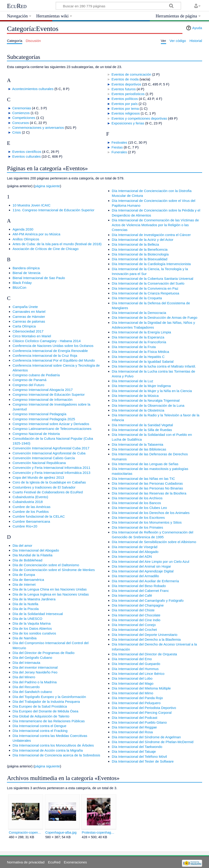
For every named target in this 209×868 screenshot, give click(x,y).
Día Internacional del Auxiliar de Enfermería (145, 581)
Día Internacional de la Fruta (134, 347)
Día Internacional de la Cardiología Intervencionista (151, 264)
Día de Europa (24, 575)
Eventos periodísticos (128, 94)
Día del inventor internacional (35, 667)
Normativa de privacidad (26, 862)
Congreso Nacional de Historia (36, 434)
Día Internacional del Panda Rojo (137, 698)
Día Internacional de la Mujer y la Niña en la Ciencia (152, 391)
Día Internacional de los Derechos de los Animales (151, 513)
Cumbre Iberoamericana (31, 521)
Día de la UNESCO (27, 619)
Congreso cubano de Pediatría (36, 375)
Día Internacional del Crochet (134, 630)
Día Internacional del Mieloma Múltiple (141, 688)
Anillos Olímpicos (26, 239)
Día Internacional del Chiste (133, 610)
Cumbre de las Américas (32, 507)
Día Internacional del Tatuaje (134, 751)
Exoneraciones (75, 862)
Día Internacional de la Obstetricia (138, 410)
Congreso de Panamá (30, 380)
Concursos (21, 123)
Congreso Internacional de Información (43, 400)
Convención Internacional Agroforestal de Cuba (49, 453)
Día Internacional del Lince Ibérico (138, 674)
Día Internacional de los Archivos (137, 498)
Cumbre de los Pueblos (31, 512)
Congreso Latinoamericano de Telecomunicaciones (52, 429)
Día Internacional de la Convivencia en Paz (145, 288)
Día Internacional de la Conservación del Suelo (148, 283)
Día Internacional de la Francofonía (139, 342)
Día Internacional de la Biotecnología (140, 254)
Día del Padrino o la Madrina (35, 682)
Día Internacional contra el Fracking (40, 731)
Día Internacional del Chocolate (136, 615)
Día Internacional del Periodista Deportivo (144, 708)
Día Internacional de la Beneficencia (140, 249)
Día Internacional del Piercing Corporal (142, 713)
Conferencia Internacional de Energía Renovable (50, 351)
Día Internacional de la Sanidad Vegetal (142, 425)
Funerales (119, 152)
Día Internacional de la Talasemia (137, 444)
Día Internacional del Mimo (133, 693)
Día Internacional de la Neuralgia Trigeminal (146, 400)
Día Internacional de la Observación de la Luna (148, 405)
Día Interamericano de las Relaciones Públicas (49, 721)
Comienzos (21, 113)
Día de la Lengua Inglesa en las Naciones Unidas (51, 594)
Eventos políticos (125, 99)
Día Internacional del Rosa (132, 732)
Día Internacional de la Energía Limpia (141, 332)
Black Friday (22, 283)
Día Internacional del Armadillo (135, 576)
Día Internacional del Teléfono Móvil (139, 757)
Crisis (16, 132)
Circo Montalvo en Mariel (32, 336)
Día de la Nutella (25, 604)
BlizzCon (19, 287)
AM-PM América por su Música (36, 234)
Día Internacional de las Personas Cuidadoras (147, 483)
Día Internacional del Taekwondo (137, 747)
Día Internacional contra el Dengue (40, 726)
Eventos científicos (27, 152)
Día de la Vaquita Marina (32, 623)
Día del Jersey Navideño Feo (35, 672)
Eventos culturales (26, 156)
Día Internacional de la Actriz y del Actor (143, 240)
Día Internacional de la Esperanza (138, 337)
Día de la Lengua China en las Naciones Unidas (50, 589)
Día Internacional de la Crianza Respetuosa (146, 293)
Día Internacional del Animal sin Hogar (141, 566)
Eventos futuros (124, 89)
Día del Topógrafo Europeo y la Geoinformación (49, 697)
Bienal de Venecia (27, 273)
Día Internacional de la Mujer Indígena (141, 386)
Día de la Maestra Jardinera (34, 599)
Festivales (119, 142)
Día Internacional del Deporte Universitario (145, 635)
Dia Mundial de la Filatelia (33, 555)
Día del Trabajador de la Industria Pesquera (46, 702)
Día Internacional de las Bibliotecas (139, 449)
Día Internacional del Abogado (135, 552)
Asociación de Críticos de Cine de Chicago (46, 249)
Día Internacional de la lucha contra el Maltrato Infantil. (154, 366)
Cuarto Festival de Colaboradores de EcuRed (48, 492)
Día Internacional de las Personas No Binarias (147, 488)
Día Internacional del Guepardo (136, 664)
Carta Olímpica (24, 326)
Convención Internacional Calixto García (44, 458)
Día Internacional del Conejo (134, 625)
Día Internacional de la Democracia (139, 313)
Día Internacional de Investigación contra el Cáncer (151, 235)
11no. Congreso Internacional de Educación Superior (54, 210)
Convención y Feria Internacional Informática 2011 (51, 468)
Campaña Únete (25, 307)
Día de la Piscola (26, 609)
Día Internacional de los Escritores (138, 518)
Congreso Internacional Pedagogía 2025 (44, 419)
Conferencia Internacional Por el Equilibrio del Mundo (54, 360)
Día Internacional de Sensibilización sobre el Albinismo (154, 542)
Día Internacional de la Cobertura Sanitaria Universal (153, 279)
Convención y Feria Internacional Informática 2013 (51, 473)
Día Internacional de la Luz (133, 381)
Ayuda (197, 28)
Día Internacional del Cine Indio (136, 620)
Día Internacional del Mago (133, 683)
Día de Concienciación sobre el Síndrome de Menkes (54, 570)
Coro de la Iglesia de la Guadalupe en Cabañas (49, 482)
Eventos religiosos (126, 113)
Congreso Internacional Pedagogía (40, 414)
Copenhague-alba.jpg (61, 832)
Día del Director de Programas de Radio (44, 653)
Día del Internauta (26, 663)
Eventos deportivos (126, 84)
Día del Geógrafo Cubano (32, 658)
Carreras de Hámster (29, 317)
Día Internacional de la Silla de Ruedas (142, 430)
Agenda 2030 (23, 229)
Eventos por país (125, 104)
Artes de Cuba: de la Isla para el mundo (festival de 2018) (57, 244)
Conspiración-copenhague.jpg (26, 832)
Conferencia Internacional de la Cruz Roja (45, 356)
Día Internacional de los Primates (137, 527)
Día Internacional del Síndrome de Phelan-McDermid (153, 742)
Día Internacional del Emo (132, 659)
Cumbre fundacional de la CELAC (39, 516)
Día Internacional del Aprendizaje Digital (143, 571)
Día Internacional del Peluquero (136, 703)
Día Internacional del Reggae (134, 727)
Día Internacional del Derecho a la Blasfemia (146, 639)
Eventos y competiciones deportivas (139, 118)
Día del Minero (24, 677)
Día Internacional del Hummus (135, 669)
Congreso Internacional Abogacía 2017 (43, 390)
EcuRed (17, 6)
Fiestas (117, 147)
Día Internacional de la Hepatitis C (138, 357)
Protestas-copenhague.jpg (99, 832)
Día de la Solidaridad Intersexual (38, 614)
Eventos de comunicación (131, 74)
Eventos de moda (125, 79)
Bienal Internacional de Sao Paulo (39, 278)
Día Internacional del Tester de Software (143, 761)
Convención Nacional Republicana (39, 463)
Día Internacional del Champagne (138, 605)
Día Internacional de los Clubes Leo (139, 508)
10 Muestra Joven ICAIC (32, 205)
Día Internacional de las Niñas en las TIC (143, 479)
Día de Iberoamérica (28, 580)
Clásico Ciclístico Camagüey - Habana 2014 (47, 341)
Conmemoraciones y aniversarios (38, 128)
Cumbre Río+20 (25, 526)
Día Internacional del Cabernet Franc (140, 591)
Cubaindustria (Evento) (30, 497)
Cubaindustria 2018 (28, 502)
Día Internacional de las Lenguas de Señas (145, 464)
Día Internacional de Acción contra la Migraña (48, 750)
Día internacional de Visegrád (135, 547)
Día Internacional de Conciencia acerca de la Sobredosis (56, 755)
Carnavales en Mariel (29, 312)
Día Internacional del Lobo (132, 678)
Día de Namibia (25, 638)
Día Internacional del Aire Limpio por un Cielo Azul (151, 562)
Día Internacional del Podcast (135, 718)
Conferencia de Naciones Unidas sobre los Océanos (53, 346)
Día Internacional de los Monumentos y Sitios (147, 522)
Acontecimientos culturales (33, 89)
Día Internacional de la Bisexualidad (140, 259)
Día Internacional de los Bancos (136, 503)
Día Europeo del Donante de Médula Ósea (45, 711)
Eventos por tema (125, 108)
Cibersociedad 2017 (28, 331)
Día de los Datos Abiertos (32, 628)
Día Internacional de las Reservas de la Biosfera (149, 493)
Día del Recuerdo (26, 687)
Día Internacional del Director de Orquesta (144, 654)
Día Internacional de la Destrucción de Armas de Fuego (155, 317)
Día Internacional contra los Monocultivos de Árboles (53, 745)
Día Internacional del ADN (132, 556)
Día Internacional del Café (132, 595)
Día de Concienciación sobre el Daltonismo (46, 565)
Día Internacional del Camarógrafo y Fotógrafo (148, 600)
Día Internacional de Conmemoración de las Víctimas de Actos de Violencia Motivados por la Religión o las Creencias (155, 225)
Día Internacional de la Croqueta (137, 298)
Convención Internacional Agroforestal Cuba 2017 (51, 448)
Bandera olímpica (26, 268)
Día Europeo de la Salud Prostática (40, 706)
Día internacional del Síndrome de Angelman (146, 737)
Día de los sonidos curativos (34, 633)
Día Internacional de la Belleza (135, 244)
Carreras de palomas (29, 321)
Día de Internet (24, 584)
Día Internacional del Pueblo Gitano (139, 722)
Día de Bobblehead (27, 560)
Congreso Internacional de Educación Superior (49, 394)
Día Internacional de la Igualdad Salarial (143, 361)
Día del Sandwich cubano (32, 692)
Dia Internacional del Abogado (36, 550)
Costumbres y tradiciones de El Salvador (44, 487)
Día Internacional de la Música (135, 396)
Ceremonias (22, 108)
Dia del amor (22, 545)
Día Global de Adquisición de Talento (41, 716)
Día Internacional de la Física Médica (140, 352)
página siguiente (47, 186)
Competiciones (24, 118)
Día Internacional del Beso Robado (139, 586)
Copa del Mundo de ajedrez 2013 (38, 477)
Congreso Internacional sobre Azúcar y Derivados (51, 424)
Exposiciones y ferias (128, 123)
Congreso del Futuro (28, 385)
